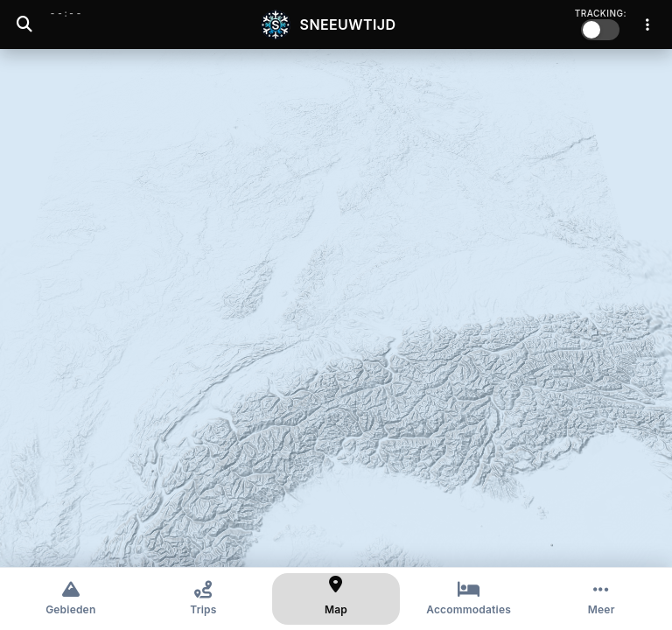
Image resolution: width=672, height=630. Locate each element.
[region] (336, 308)
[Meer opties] (601, 599)
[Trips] (204, 599)
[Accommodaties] (469, 599)
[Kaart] (336, 599)
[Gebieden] (71, 599)
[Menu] (647, 24)
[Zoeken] (24, 24)
